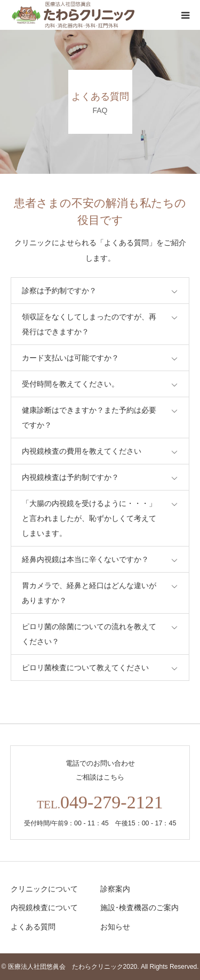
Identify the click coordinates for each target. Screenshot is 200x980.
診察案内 (115, 889)
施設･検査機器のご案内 (139, 907)
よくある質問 (33, 927)
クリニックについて (44, 889)
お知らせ (115, 927)
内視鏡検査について (44, 907)
